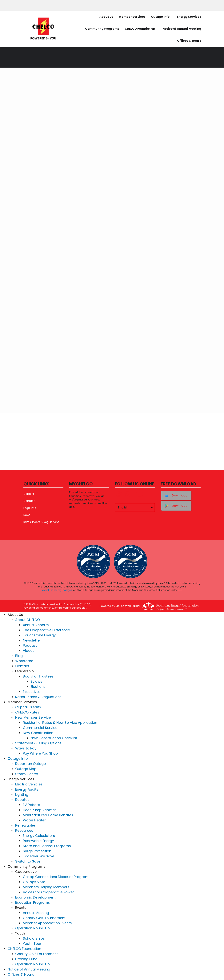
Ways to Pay (26, 748)
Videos (29, 651)
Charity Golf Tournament (44, 918)
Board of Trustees (38, 676)
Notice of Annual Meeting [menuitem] (182, 29)
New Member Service (33, 717)
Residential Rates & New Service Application (60, 723)
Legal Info (30, 508)
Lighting (22, 794)
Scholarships (34, 938)
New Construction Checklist (54, 738)
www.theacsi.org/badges (57, 590)
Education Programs (33, 902)
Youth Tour (32, 944)
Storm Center (27, 774)
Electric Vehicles (29, 784)
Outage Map (26, 769)
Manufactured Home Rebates (48, 815)
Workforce (24, 661)
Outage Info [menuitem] (160, 17)
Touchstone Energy (39, 635)
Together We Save (39, 856)
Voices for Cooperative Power (48, 892)
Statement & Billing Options (38, 743)
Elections (38, 687)
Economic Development (35, 897)
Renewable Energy (38, 841)
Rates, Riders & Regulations (41, 522)
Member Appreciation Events (47, 923)
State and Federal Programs (47, 846)
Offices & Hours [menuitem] (189, 41)
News (27, 515)
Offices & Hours (21, 974)
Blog (19, 656)
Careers (29, 494)
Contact (29, 501)
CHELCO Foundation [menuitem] (140, 29)
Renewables (26, 825)
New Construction (38, 733)
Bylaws (36, 681)
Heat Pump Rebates (40, 810)
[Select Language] (135, 508)
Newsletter (32, 640)
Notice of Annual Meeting (29, 969)
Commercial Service (40, 728)
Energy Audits (27, 789)
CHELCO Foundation (24, 949)
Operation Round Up (32, 928)
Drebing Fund (26, 959)
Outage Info (18, 759)
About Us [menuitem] (106, 17)
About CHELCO (28, 620)
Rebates (22, 800)
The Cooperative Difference (46, 630)
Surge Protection (37, 851)
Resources (24, 830)
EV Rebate (31, 805)
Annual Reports (36, 625)
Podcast (30, 645)
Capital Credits (28, 707)
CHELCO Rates (27, 712)
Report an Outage (30, 764)
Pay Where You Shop (40, 753)
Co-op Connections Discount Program (56, 877)
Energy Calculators (39, 836)
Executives (32, 692)
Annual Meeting (36, 913)
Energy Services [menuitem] (189, 17)
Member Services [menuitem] (132, 17)
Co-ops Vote (34, 882)
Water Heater (34, 820)
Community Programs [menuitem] (102, 29)
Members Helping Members (46, 887)
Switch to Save (28, 861)
